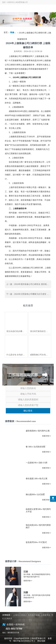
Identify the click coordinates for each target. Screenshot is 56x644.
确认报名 (28, 411)
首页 (6, 32)
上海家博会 (46, 615)
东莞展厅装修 (34, 615)
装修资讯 (13, 32)
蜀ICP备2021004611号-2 (24, 641)
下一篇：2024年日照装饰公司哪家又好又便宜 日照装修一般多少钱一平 (29, 294)
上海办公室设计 (20, 615)
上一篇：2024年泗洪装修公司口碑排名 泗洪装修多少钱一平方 (29, 284)
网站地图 (41, 641)
